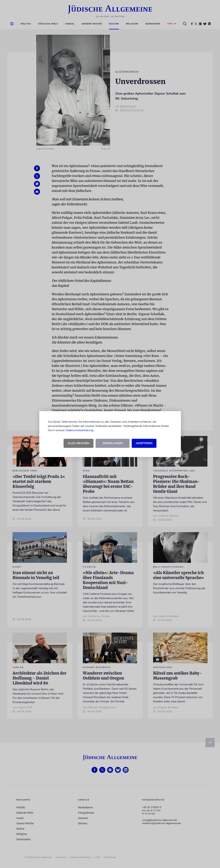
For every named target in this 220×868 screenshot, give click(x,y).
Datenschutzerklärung (79, 430)
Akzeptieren (144, 443)
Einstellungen (113, 443)
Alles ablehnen (78, 443)
